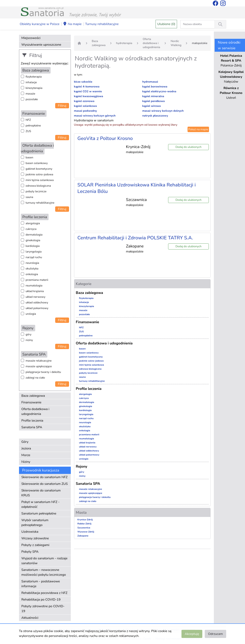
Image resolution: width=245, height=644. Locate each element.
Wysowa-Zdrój (86, 532)
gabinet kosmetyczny (39, 169)
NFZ (28, 120)
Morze (26, 455)
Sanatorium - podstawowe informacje (41, 584)
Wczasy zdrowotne (35, 538)
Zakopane (83, 536)
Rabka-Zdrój (84, 524)
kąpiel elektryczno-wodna (159, 91)
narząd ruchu (34, 257)
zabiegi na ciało (35, 378)
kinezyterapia (34, 88)
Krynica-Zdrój (85, 520)
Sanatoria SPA (32, 427)
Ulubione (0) (166, 24)
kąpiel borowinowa (155, 87)
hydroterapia (124, 43)
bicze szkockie (83, 82)
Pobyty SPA (30, 552)
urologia (31, 314)
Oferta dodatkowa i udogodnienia (35, 411)
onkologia (32, 274)
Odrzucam (215, 634)
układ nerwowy (36, 297)
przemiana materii (37, 280)
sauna (29, 197)
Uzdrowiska (30, 532)
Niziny (26, 462)
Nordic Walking (176, 43)
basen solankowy (37, 163)
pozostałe (32, 99)
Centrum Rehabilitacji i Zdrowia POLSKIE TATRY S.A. (135, 238)
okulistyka (32, 269)
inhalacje (31, 82)
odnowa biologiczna (38, 186)
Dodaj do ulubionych (188, 147)
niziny (29, 340)
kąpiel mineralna (153, 96)
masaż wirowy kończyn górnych (95, 116)
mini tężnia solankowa (40, 180)
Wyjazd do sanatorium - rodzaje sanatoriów (45, 561)
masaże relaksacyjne (39, 361)
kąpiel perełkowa (153, 101)
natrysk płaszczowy (155, 116)
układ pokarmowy (37, 308)
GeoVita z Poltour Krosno (105, 138)
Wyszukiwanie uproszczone (41, 45)
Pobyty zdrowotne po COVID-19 (43, 609)
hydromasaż (150, 82)
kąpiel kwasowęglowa (89, 96)
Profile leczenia (32, 421)
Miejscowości (31, 38)
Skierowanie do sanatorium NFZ (45, 477)
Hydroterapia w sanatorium (94, 120)
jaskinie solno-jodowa (40, 174)
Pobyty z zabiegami (35, 545)
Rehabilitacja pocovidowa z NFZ (45, 593)
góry (29, 334)
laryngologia (34, 252)
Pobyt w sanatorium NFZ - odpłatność (41, 504)
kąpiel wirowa (151, 106)
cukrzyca (31, 229)
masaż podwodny (85, 111)
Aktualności (30, 618)
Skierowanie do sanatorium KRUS (41, 493)
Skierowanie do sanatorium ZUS (45, 484)
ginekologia (33, 240)
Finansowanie (31, 402)
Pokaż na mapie (198, 129)
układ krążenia (35, 291)
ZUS (28, 131)
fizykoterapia (34, 77)
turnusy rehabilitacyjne (40, 203)
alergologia (33, 223)
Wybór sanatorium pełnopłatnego (35, 523)
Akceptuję (192, 634)
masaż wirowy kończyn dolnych (163, 111)
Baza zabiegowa (33, 396)
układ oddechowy (37, 303)
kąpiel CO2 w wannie (88, 91)
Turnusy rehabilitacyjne (102, 24)
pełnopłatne (33, 126)
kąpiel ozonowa (84, 101)
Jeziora (26, 448)
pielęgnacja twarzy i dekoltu (43, 372)
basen (30, 157)
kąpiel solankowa (85, 106)
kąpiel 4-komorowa (87, 87)
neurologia (32, 263)
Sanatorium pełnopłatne (39, 514)
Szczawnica (84, 528)
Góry (25, 442)
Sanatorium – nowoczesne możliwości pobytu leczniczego (44, 572)
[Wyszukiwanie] (220, 24)
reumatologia (34, 286)
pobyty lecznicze (36, 191)
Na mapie (72, 24)
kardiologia (33, 246)
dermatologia (34, 235)
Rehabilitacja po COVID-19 (41, 600)
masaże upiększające (39, 366)
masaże (30, 94)
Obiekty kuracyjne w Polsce (40, 24)
